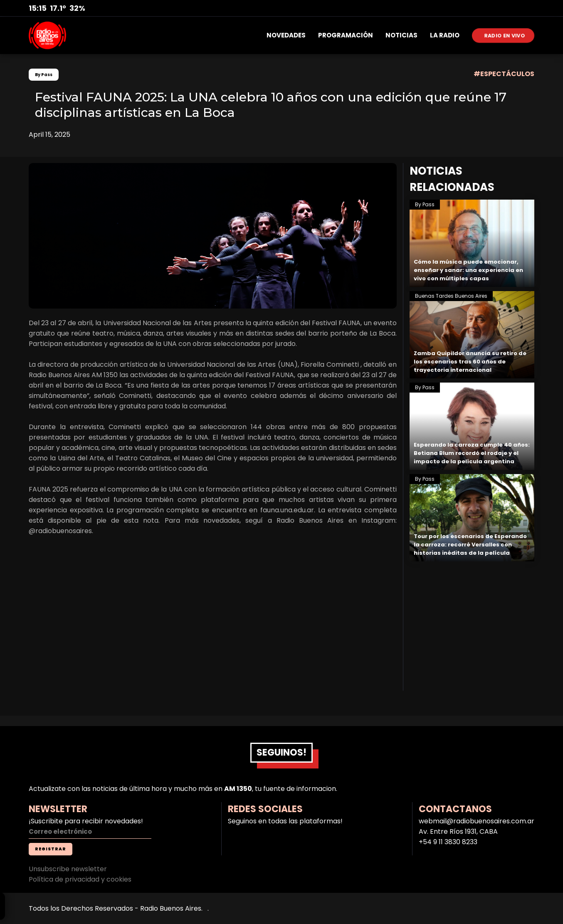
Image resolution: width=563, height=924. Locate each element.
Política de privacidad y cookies (80, 879)
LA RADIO (445, 35)
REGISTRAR (51, 849)
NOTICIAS (401, 35)
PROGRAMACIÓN (346, 35)
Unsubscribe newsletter (68, 869)
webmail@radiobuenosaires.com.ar (477, 821)
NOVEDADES (286, 35)
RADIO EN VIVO (505, 35)
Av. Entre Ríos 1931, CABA (458, 831)
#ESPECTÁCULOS (504, 74)
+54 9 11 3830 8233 (448, 842)
